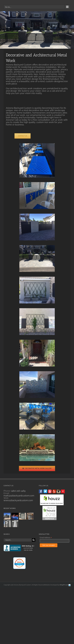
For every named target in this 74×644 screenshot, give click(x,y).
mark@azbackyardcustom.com (19, 496)
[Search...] (18, 540)
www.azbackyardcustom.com (18, 500)
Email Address (46, 538)
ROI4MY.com (64, 585)
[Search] (34, 540)
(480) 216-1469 (18, 491)
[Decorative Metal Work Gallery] (37, 468)
